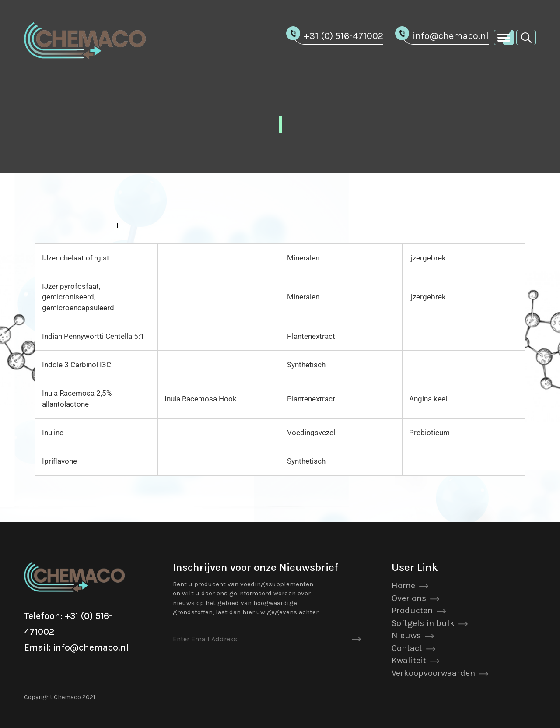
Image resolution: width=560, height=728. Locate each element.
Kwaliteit (409, 660)
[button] (526, 37)
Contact (407, 648)
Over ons (409, 598)
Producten (412, 610)
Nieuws (406, 635)
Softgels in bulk (423, 623)
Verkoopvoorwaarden (433, 673)
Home (403, 586)
